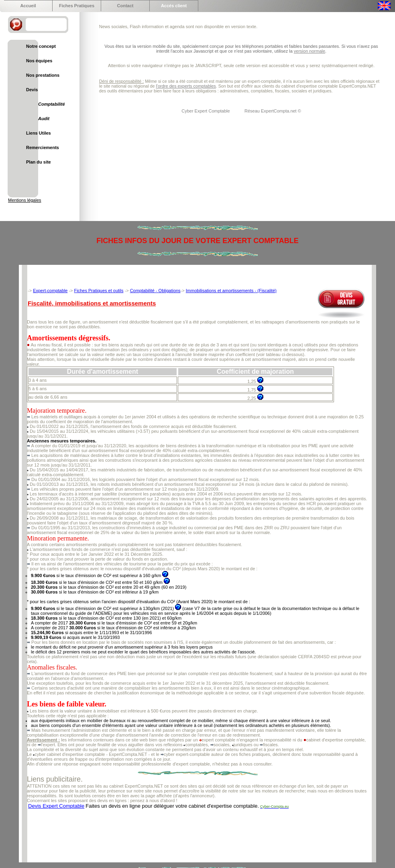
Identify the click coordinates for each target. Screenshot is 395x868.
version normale (309, 51)
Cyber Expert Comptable (206, 111)
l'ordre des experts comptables (186, 86)
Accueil (28, 6)
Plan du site (39, 162)
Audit (44, 119)
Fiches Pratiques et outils (99, 291)
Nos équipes (39, 61)
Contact (125, 6)
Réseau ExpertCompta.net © (273, 111)
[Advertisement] (173, 832)
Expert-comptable (50, 291)
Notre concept (41, 46)
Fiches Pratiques (77, 6)
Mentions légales (25, 200)
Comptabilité (52, 104)
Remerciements (43, 147)
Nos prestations (43, 75)
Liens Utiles (39, 133)
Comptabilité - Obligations (155, 291)
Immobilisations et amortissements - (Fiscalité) (231, 291)
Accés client (174, 6)
